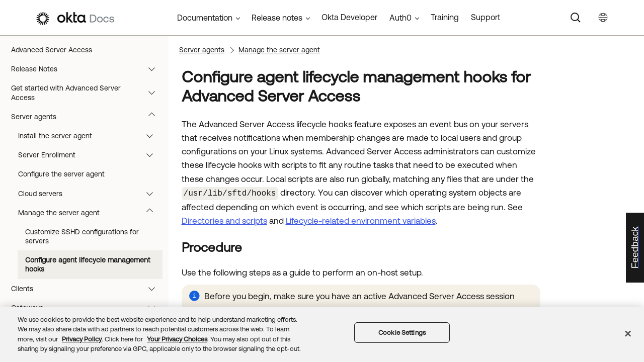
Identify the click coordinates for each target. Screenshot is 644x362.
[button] (154, 69)
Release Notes (88, 69)
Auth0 (400, 18)
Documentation (205, 18)
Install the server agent (90, 136)
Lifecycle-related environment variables (361, 220)
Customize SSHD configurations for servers (82, 236)
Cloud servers (90, 194)
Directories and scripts (224, 220)
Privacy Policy (82, 339)
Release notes (277, 18)
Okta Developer (349, 17)
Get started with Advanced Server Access (88, 93)
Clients (88, 289)
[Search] (576, 18)
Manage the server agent (90, 213)
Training (445, 17)
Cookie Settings (402, 333)
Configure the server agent (61, 174)
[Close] (628, 333)
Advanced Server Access (52, 50)
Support (486, 17)
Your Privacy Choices (177, 339)
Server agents (88, 117)
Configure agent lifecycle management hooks (88, 264)
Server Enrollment (90, 155)
